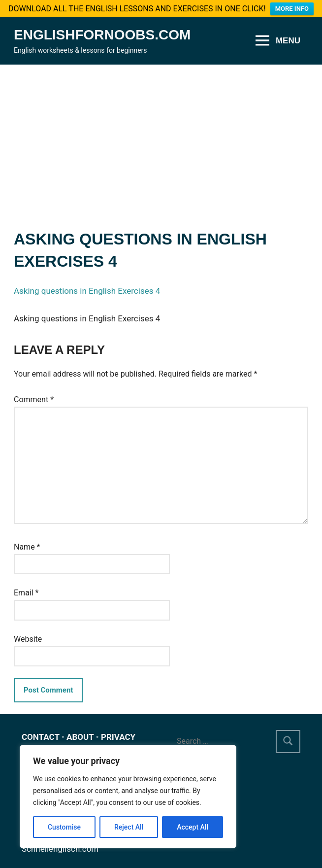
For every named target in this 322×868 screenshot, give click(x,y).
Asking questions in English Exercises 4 (87, 287)
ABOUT (80, 732)
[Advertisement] (161, 134)
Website (28, 635)
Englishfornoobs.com (102, 30)
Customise (64, 827)
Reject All (129, 827)
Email (26, 588)
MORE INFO (292, 9)
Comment (34, 395)
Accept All (193, 827)
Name (27, 542)
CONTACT (41, 732)
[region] (128, 797)
